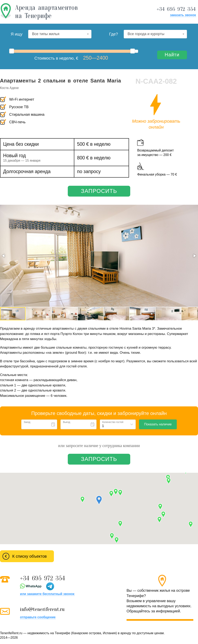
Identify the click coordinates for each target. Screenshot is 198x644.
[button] (4, 256)
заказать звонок (183, 15)
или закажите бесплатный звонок (47, 594)
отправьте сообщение (38, 617)
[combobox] (60, 34)
